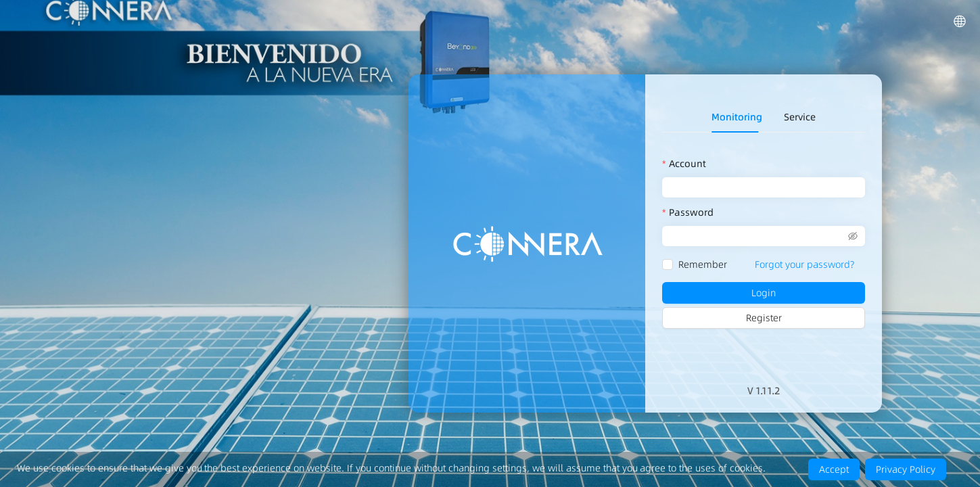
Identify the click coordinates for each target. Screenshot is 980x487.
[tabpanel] (764, 244)
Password (691, 212)
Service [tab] (800, 117)
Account (687, 164)
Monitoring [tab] (737, 117)
